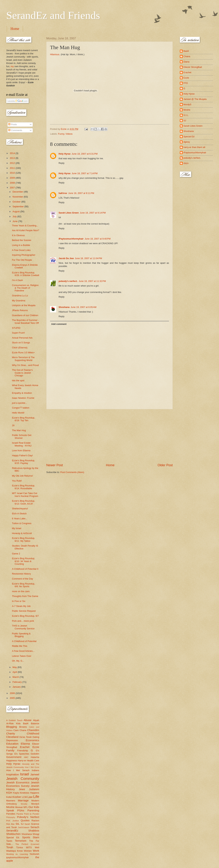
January (17, 687)
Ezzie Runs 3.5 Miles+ (23, 353)
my (12, 66)
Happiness (12, 761)
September (18, 206)
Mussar (19, 807)
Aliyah (36, 720)
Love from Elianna (21, 450)
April (15, 672)
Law (30, 797)
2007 (13, 188)
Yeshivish (34, 854)
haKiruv (63, 193)
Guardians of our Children (25, 315)
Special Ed (189, 137)
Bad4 (26, 723)
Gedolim (35, 754)
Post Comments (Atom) (72, 472)
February (17, 682)
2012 (13, 163)
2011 (13, 168)
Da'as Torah (26, 737)
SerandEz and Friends (53, 15)
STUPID (16, 328)
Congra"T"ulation (21, 408)
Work (36, 851)
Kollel (9, 797)
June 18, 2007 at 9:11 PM (81, 193)
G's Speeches (22, 754)
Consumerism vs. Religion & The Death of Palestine (25, 288)
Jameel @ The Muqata (195, 99)
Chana (23, 730)
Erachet (25, 747)
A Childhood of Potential (24, 641)
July (15, 216)
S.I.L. (186, 115)
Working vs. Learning (17, 854)
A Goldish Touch (14, 720)
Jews (22, 789)
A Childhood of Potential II (25, 569)
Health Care (33, 761)
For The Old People (22, 260)
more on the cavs (21, 591)
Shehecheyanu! (20, 509)
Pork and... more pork (23, 621)
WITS (29, 847)
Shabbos (34, 831)
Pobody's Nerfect (28, 817)
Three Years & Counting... (25, 226)
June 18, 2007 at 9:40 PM (98, 239)
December (18, 192)
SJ (22, 824)
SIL (18, 824)
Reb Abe (10, 824)
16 (13, 425)
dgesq (187, 142)
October (17, 202)
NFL (26, 807)
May (15, 667)
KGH (9, 793)
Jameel (35, 774)
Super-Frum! (18, 333)
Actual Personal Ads (22, 338)
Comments (15, 130)
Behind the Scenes (22, 240)
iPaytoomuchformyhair (71, 239)
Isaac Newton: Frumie (23, 398)
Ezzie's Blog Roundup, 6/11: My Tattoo (23, 539)
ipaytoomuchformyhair (18, 857)
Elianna (25, 744)
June (15, 221)
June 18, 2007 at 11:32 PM (92, 281)
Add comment (59, 324)
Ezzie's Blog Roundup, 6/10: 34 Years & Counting (23, 561)
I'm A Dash (17, 280)
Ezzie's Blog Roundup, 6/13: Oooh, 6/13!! (23, 502)
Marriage (23, 800)
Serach (35, 827)
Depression (12, 740)
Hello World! (18, 413)
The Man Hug (19, 430)
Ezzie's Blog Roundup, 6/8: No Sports (23, 585)
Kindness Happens (29, 793)
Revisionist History (21, 574)
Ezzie (36, 747)
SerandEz (12, 831)
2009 (13, 178)
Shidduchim (13, 834)
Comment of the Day (22, 579)
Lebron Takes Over (22, 656)
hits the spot (18, 380)
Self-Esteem (24, 827)
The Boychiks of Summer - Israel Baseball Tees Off (25, 321)
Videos (69, 134)
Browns (23, 727)
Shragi (36, 834)
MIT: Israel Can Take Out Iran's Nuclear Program (25, 495)
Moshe (10, 807)
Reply (62, 163)
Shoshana (64, 307)
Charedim (33, 730)
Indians (35, 770)
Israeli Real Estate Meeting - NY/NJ (22, 444)
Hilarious (55, 54)
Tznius (20, 847)
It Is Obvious (18, 235)
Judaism (34, 789)
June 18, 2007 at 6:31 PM (85, 154)
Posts (12, 124)
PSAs (21, 810)
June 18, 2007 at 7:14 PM (85, 173)
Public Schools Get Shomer (22, 436)
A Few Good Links (21, 250)
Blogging (12, 727)
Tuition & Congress (22, 523)
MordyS (35, 804)
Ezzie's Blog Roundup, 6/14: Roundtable (23, 487)
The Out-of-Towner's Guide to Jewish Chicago (22, 373)
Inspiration (13, 774)
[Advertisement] (109, 436)
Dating (36, 737)
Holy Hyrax (65, 154)
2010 (13, 173)
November (18, 197)
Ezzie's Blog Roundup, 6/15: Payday (23, 462)
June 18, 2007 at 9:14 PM (93, 213)
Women (28, 851)
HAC (26, 757)
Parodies (11, 814)
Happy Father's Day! (22, 455)
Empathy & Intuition (22, 393)
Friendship (23, 751)
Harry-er (22, 761)
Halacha (35, 757)
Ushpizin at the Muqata (24, 305)
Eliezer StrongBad (193, 67)
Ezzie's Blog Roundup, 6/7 (25, 616)
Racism (35, 821)
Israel (24, 774)
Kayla (16, 793)
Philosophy (11, 817)
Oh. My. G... (18, 661)
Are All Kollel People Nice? (25, 230)
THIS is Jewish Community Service (23, 627)
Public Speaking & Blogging (21, 635)
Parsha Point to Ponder (28, 814)
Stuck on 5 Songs (21, 343)
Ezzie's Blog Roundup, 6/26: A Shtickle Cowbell (25, 274)
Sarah (27, 824)
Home (15, 29)
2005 (13, 698)
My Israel (17, 528)
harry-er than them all (194, 147)
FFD (186, 83)
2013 (13, 158)
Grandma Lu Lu (20, 296)
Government (14, 757)
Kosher (17, 797)
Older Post (165, 465)
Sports (26, 837)
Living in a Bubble (21, 245)
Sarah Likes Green (69, 213)
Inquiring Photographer (24, 255)
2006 (13, 693)
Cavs (16, 730)
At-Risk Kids (13, 723)
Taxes (9, 841)
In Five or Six (19, 601)
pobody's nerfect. (68, 281)
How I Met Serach (18, 770)
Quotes (25, 820)
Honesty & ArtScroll (22, 533)
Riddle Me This (20, 646)
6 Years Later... (20, 519)
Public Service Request (24, 611)
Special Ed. (13, 837)
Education (12, 744)
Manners (11, 801)
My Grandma (19, 301)
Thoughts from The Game (25, 596)
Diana (186, 62)
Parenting (33, 810)
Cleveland (12, 737)
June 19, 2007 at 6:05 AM (84, 307)
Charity (11, 733)
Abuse (28, 720)
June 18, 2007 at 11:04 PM (88, 258)
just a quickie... (19, 403)
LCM (24, 797)
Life (36, 796)
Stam (36, 837)
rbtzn (186, 163)
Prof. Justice (13, 821)
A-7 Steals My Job (21, 606)
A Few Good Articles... (23, 651)
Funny (61, 134)
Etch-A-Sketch (19, 514)
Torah (10, 847)
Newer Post (55, 465)
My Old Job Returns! (22, 476)
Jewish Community (23, 779)
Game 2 (16, 554)
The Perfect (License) (27, 844)
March (16, 677)
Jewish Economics (18, 782)
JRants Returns (20, 310)
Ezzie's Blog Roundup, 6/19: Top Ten (23, 419)
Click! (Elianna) (20, 348)
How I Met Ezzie (32, 767)
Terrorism (21, 841)
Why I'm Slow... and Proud (25, 365)
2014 (13, 153)
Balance (35, 723)
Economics (33, 740)
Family (10, 750)
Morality (24, 804)
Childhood (33, 733)
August (16, 211)
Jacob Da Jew (66, 258)
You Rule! (17, 481)
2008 (13, 183)
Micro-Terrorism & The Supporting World (23, 359)
